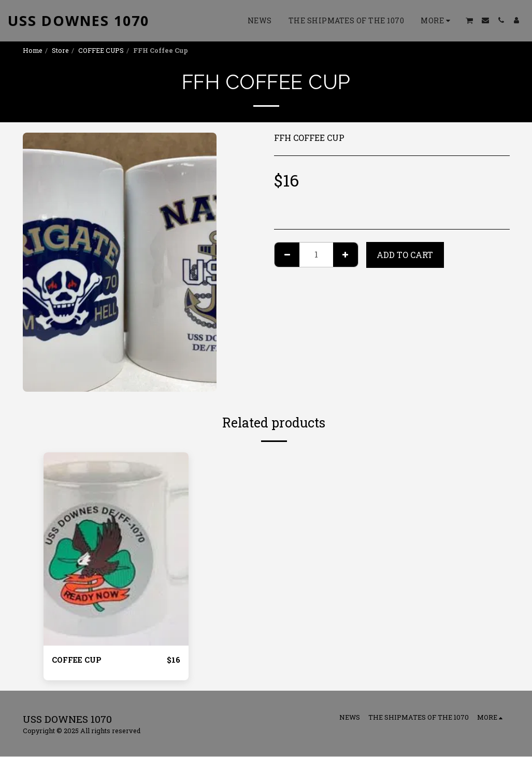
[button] (470, 20)
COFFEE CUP (79, 660)
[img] (116, 549)
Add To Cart (405, 255)
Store (60, 50)
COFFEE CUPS (101, 50)
